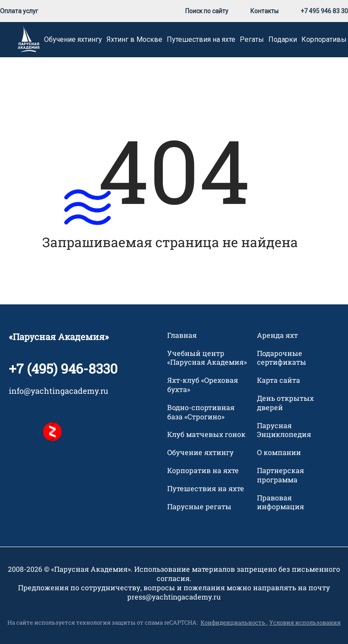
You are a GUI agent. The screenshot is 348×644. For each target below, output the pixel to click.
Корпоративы (324, 39)
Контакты (264, 11)
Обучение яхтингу (73, 39)
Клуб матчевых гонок (206, 434)
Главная (182, 335)
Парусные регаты (199, 507)
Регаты (252, 39)
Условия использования (305, 622)
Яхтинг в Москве (134, 39)
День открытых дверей (285, 403)
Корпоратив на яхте (203, 470)
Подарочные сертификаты (282, 358)
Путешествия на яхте (201, 39)
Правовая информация (280, 502)
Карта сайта (278, 380)
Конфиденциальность (234, 622)
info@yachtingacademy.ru (59, 391)
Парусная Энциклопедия (284, 430)
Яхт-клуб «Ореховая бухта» (203, 385)
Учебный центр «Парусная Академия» (207, 358)
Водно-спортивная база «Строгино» (201, 412)
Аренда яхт (277, 335)
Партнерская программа (280, 475)
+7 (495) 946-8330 (63, 368)
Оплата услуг (19, 11)
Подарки (283, 39)
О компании (279, 452)
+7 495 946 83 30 (324, 11)
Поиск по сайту (207, 11)
